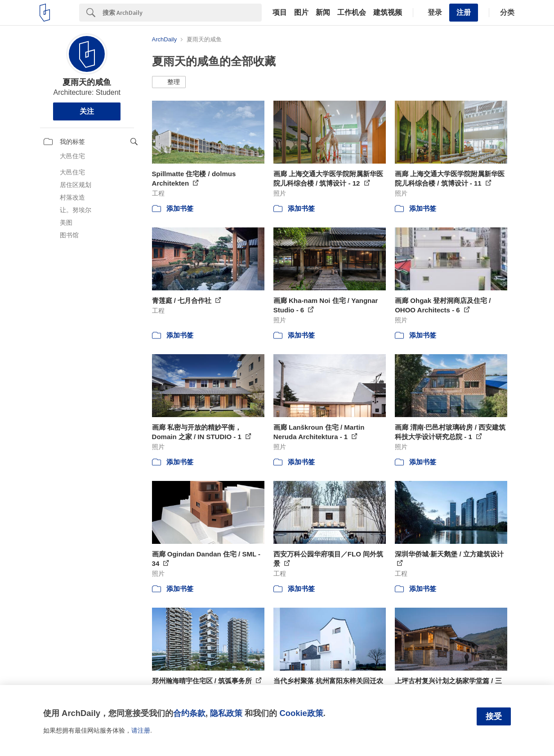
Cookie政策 (301, 713)
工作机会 (352, 13)
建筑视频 (388, 13)
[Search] (182, 13)
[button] (169, 82)
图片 (301, 13)
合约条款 (189, 713)
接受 (494, 716)
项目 (280, 13)
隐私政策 (226, 713)
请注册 (141, 730)
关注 (87, 111)
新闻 (323, 13)
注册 (464, 12)
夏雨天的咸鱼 (87, 82)
